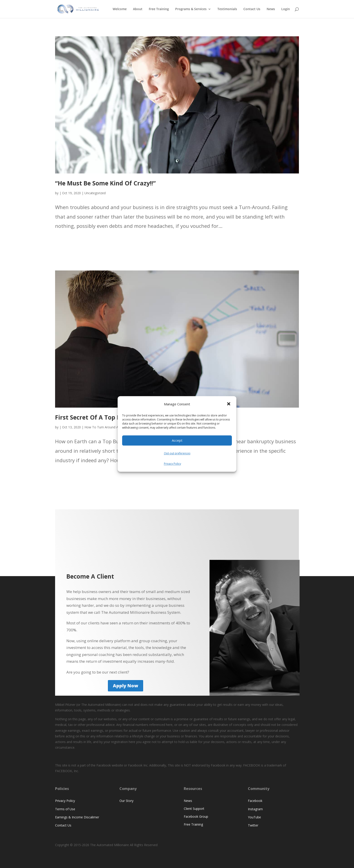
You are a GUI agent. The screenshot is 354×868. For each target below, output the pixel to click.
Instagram (255, 809)
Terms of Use (65, 809)
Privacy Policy (172, 464)
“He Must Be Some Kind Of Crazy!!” (105, 183)
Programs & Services (191, 9)
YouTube (254, 817)
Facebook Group (196, 816)
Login (286, 9)
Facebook (255, 801)
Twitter (253, 825)
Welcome (120, 9)
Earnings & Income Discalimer (77, 817)
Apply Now (126, 686)
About (138, 9)
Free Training (159, 9)
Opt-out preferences (177, 453)
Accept (177, 441)
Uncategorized (95, 193)
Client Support (194, 809)
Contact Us (252, 9)
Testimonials (227, 9)
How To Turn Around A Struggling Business (116, 427)
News (271, 9)
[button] (229, 404)
